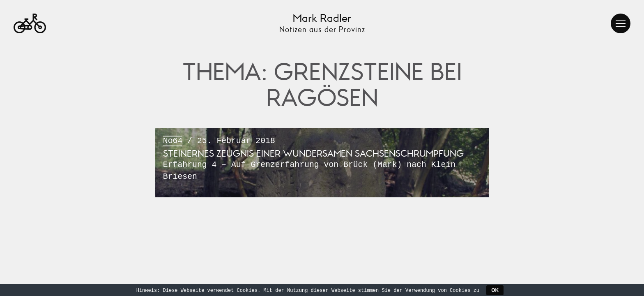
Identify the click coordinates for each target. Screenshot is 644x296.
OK (495, 290)
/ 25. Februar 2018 (322, 160)
